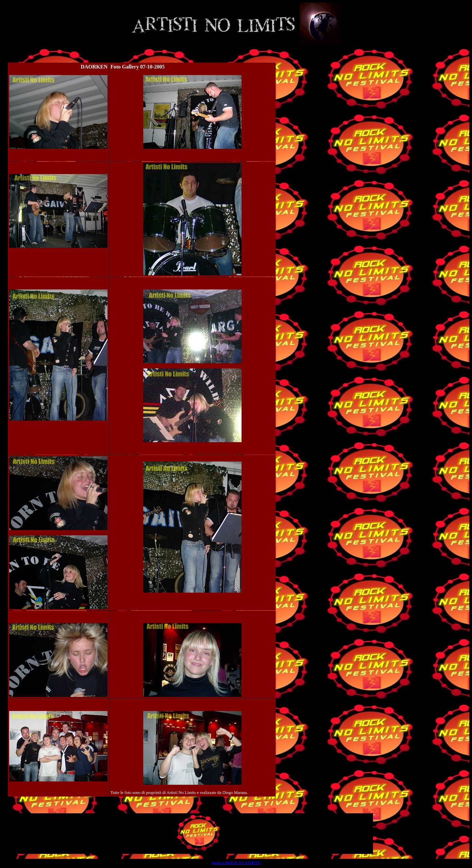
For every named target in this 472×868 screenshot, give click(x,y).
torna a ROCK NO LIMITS (236, 863)
